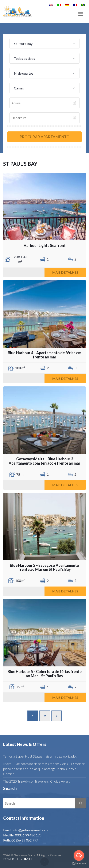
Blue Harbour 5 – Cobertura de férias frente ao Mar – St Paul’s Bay (45, 674)
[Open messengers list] (79, 855)
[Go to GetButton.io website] (79, 864)
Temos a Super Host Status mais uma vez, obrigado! (40, 756)
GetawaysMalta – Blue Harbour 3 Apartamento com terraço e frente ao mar (44, 461)
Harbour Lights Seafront (45, 245)
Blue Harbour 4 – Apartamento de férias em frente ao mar (44, 355)
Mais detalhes (65, 272)
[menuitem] (51, 5)
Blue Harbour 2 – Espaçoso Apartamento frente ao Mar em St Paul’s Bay (44, 567)
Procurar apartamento (44, 137)
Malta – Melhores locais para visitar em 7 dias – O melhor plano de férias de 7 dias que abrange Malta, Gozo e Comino (44, 769)
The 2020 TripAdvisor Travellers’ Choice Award (37, 781)
